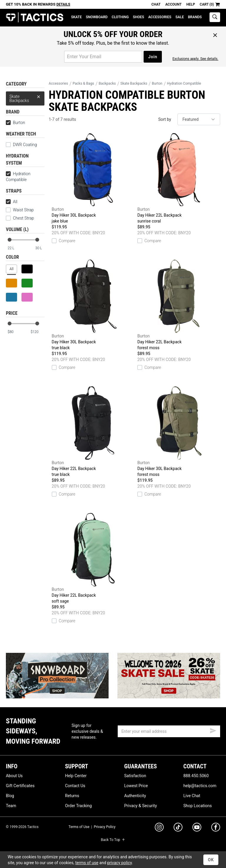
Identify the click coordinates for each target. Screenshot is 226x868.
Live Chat (192, 796)
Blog (10, 796)
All (12, 202)
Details (63, 4)
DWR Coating (21, 145)
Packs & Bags (83, 83)
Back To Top (113, 840)
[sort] (199, 119)
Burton (15, 123)
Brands (195, 17)
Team (11, 806)
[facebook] (216, 828)
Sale (180, 17)
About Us (14, 776)
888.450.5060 (196, 776)
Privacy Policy (105, 827)
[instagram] (159, 828)
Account (173, 4)
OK (211, 860)
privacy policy (119, 863)
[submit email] (213, 730)
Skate (76, 17)
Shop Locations (198, 806)
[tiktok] (178, 828)
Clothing (120, 17)
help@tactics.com (200, 786)
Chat (156, 4)
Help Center (76, 776)
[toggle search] (215, 17)
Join (153, 57)
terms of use (87, 863)
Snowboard (97, 17)
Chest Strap (20, 218)
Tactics (35, 17)
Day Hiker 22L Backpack (179, 178)
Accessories (160, 17)
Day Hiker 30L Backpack (93, 178)
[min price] (14, 332)
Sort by (165, 119)
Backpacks (107, 83)
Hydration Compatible (18, 177)
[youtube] (197, 828)
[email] (169, 731)
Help (191, 4)
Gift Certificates (20, 786)
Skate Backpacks (25, 97)
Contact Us (75, 786)
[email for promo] (103, 57)
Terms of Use (79, 827)
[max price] (37, 332)
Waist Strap (20, 210)
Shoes (138, 17)
